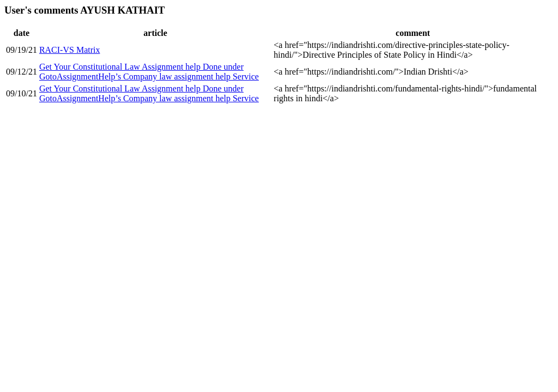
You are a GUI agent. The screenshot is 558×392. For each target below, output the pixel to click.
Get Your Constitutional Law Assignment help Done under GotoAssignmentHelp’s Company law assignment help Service (149, 72)
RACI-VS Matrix (70, 50)
